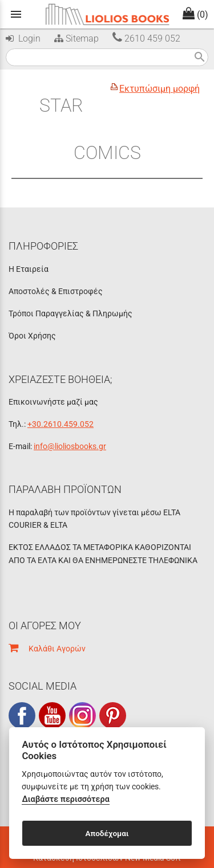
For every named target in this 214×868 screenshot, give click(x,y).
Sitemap (75, 38)
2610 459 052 (146, 38)
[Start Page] (107, 14)
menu (16, 14)
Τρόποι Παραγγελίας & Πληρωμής (70, 313)
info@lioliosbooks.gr (70, 446)
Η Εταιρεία (29, 269)
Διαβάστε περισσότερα (65, 799)
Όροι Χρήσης (32, 336)
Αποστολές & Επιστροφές (56, 291)
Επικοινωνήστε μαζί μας (53, 402)
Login (23, 38)
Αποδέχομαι (107, 833)
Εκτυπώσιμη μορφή (160, 89)
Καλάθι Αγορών (47, 649)
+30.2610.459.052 (60, 424)
